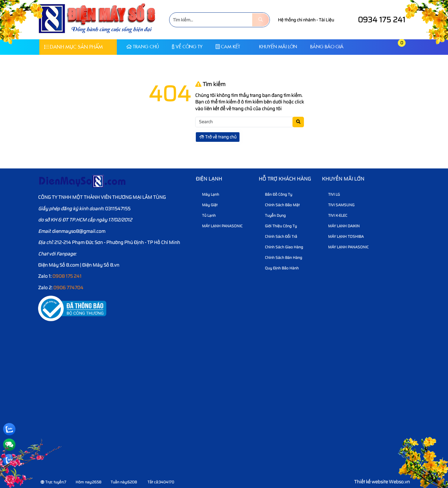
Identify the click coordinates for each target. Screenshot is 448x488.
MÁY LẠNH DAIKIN (342, 226)
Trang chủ (143, 47)
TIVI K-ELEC (335, 215)
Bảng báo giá (327, 47)
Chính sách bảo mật (280, 205)
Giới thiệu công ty (279, 226)
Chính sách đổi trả (279, 236)
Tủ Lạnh (206, 215)
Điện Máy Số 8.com (59, 265)
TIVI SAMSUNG (339, 205)
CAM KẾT (228, 47)
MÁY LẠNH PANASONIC (220, 226)
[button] (387, 47)
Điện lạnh (209, 179)
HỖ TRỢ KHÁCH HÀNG (285, 179)
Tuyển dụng (273, 215)
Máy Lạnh (208, 194)
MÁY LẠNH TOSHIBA (344, 236)
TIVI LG (332, 194)
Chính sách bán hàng (281, 257)
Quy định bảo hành (279, 268)
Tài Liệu (326, 20)
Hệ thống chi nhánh (297, 20)
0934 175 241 (376, 20)
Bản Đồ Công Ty (276, 194)
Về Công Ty (187, 47)
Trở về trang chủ (218, 137)
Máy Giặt (207, 205)
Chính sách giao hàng (282, 247)
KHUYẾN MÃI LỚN (275, 47)
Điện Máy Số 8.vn (101, 265)
